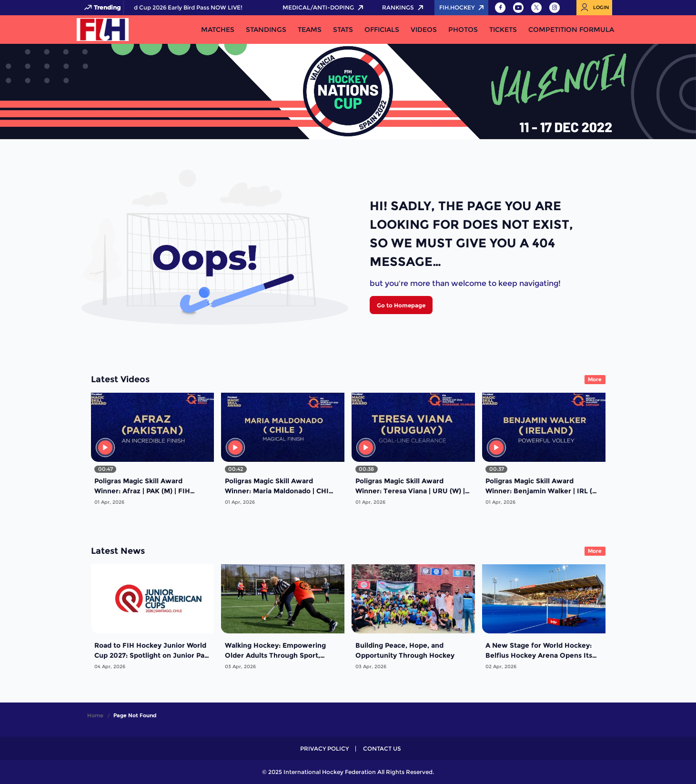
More (595, 379)
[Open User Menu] (594, 8)
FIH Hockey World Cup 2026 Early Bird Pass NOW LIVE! (218, 8)
